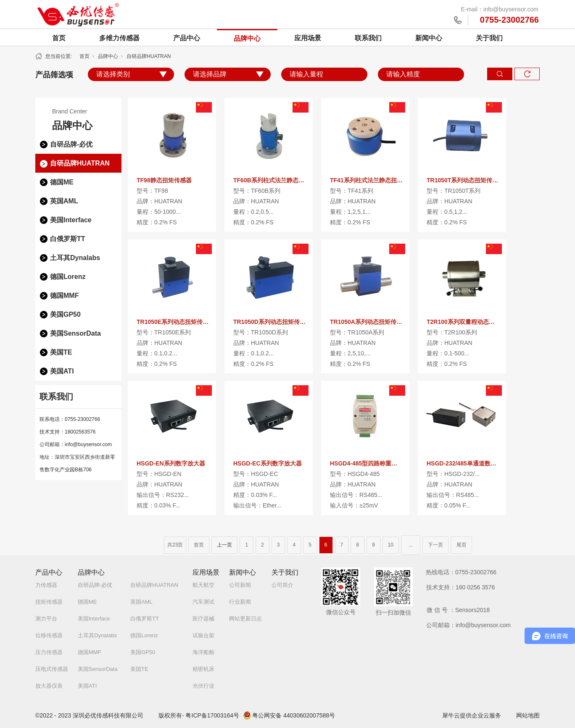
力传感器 (46, 585)
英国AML (64, 201)
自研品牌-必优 (71, 144)
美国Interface (71, 220)
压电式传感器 (52, 669)
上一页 (224, 545)
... (411, 545)
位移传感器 (49, 635)
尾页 (462, 545)
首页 (59, 38)
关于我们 (489, 38)
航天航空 (203, 585)
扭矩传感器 (49, 602)
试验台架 (203, 635)
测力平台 (46, 619)
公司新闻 (240, 585)
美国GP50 (65, 314)
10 (391, 545)
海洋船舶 (203, 652)
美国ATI (62, 371)
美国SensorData (75, 333)
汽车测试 (203, 602)
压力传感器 (49, 652)
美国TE (61, 352)
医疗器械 (203, 619)
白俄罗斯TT (68, 239)
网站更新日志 (245, 619)
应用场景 (308, 38)
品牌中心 (247, 38)
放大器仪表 (49, 686)
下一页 (435, 545)
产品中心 (187, 38)
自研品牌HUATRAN (149, 56)
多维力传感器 (119, 38)
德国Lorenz (68, 277)
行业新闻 (240, 602)
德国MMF (64, 296)
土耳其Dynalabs (75, 258)
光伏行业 (203, 686)
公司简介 (282, 585)
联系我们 (368, 38)
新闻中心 (429, 38)
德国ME (62, 182)
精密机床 (203, 669)
